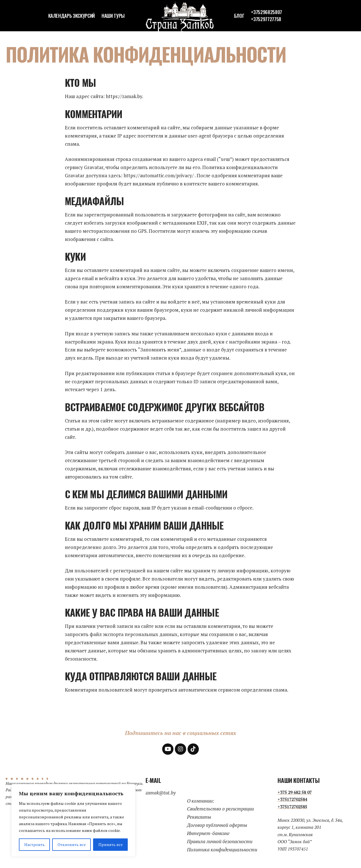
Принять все (111, 844)
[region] (73, 820)
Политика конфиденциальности (222, 850)
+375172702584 (292, 799)
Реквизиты (199, 817)
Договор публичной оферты (217, 825)
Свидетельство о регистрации (220, 809)
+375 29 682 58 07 (295, 792)
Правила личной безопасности (220, 841)
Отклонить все (72, 844)
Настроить (35, 844)
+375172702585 (292, 807)
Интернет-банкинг (208, 833)
